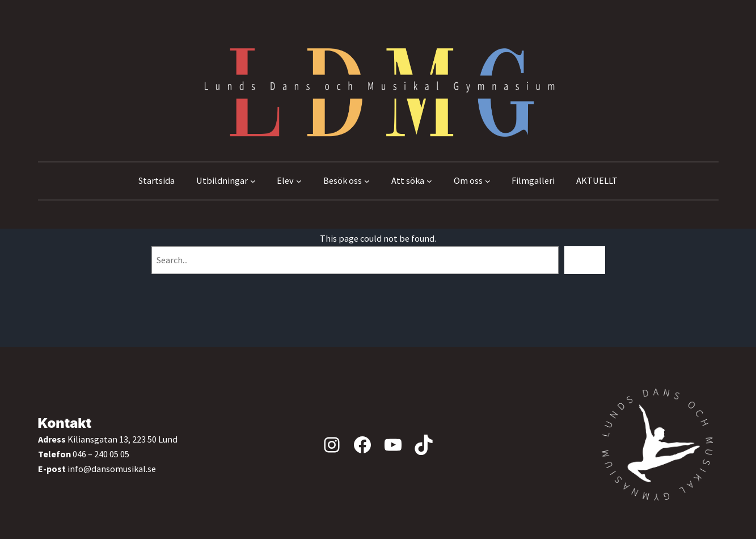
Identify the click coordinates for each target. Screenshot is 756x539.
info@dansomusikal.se (112, 469)
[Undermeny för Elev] (299, 181)
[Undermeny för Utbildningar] (253, 181)
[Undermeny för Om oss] (488, 181)
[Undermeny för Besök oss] (367, 181)
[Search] (584, 260)
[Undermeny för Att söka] (429, 181)
